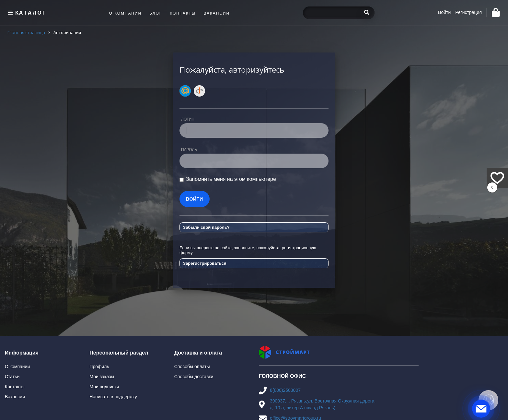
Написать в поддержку (113, 397)
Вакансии (15, 397)
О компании (17, 367)
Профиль (99, 367)
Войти (444, 12)
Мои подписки (104, 387)
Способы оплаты (192, 367)
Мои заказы (102, 377)
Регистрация (468, 12)
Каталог (26, 13)
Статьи (12, 377)
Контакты (15, 387)
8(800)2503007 (285, 390)
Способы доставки (194, 377)
